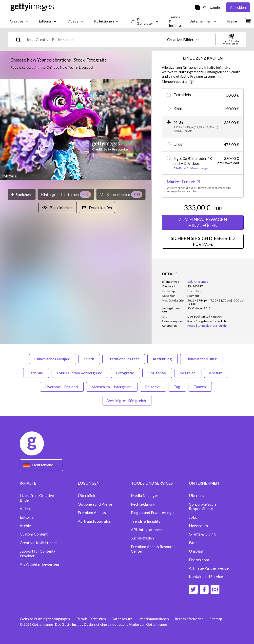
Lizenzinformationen (153, 619)
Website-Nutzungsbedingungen (45, 619)
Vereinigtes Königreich (127, 400)
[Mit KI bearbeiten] (121, 194)
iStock (194, 543)
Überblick (87, 495)
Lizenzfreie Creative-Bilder (38, 498)
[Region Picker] (41, 465)
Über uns (196, 495)
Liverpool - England (62, 387)
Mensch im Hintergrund (112, 387)
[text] (87, 39)
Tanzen (200, 387)
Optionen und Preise (95, 504)
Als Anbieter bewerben (39, 564)
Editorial (27, 517)
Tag (177, 387)
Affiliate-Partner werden (210, 568)
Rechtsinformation (189, 619)
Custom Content (34, 534)
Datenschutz (122, 619)
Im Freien (188, 373)
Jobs (193, 517)
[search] (20, 39)
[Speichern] (22, 194)
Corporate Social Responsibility (203, 506)
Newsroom (198, 526)
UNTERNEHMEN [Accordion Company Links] (204, 483)
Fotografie (125, 373)
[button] (76, 130)
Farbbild (36, 373)
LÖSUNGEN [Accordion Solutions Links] (89, 483)
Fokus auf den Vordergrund (80, 373)
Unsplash (197, 551)
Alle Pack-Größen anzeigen (191, 168)
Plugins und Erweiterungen (153, 513)
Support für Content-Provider (37, 553)
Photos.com (199, 560)
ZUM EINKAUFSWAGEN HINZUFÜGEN (203, 222)
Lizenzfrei (194, 291)
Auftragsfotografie (94, 521)
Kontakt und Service (206, 577)
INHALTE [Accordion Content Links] (28, 483)
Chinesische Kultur (201, 359)
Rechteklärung (143, 504)
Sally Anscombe (198, 282)
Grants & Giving (202, 534)
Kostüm (216, 373)
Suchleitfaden (142, 538)
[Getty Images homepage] (32, 7)
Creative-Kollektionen (39, 543)
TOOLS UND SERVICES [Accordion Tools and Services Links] (152, 483)
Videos (26, 509)
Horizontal (157, 373)
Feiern (89, 359)
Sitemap (216, 619)
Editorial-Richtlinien (91, 619)
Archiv (25, 526)
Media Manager (145, 495)
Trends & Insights (146, 521)
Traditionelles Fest (124, 359)
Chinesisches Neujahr (53, 359)
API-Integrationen (146, 530)
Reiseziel (153, 387)
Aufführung (163, 359)
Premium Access (92, 513)
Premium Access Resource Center (153, 549)
